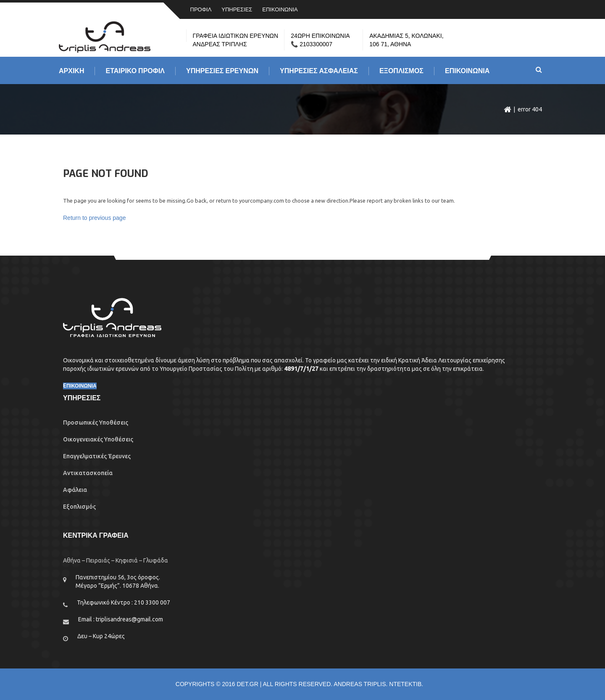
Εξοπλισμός (79, 507)
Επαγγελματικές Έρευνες (97, 456)
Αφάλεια (75, 490)
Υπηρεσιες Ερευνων (222, 71)
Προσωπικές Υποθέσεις (96, 423)
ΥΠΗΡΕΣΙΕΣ (237, 9)
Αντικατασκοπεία (88, 473)
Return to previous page (94, 218)
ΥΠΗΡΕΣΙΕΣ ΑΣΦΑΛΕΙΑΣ (319, 71)
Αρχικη (71, 71)
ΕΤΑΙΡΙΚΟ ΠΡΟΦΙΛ (135, 71)
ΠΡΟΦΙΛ (201, 9)
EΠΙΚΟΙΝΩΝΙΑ (80, 386)
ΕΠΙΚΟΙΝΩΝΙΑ (280, 9)
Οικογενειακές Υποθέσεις (98, 439)
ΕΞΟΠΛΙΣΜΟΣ (401, 71)
